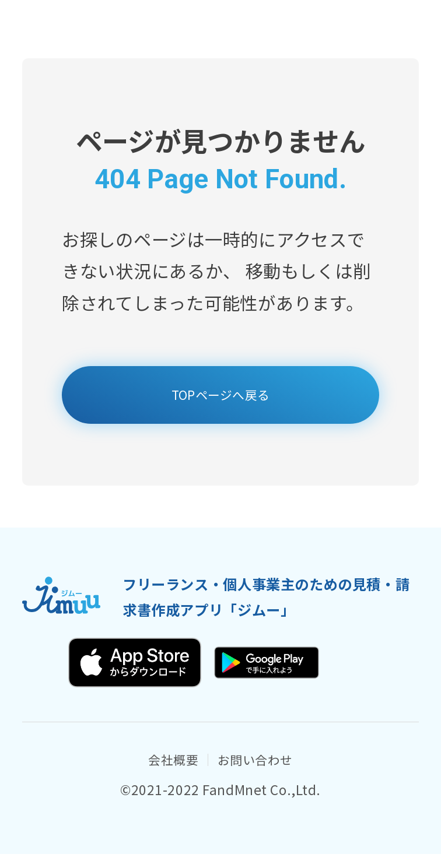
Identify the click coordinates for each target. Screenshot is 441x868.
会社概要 (157, 771)
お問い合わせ (265, 771)
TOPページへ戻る (221, 399)
